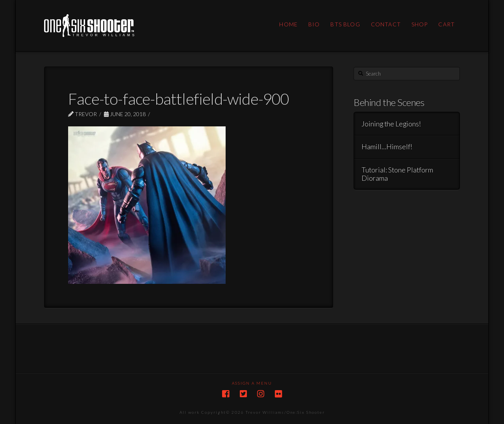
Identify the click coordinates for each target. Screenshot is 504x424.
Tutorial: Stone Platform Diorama (397, 174)
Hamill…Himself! (387, 147)
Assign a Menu (252, 383)
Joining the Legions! (391, 124)
